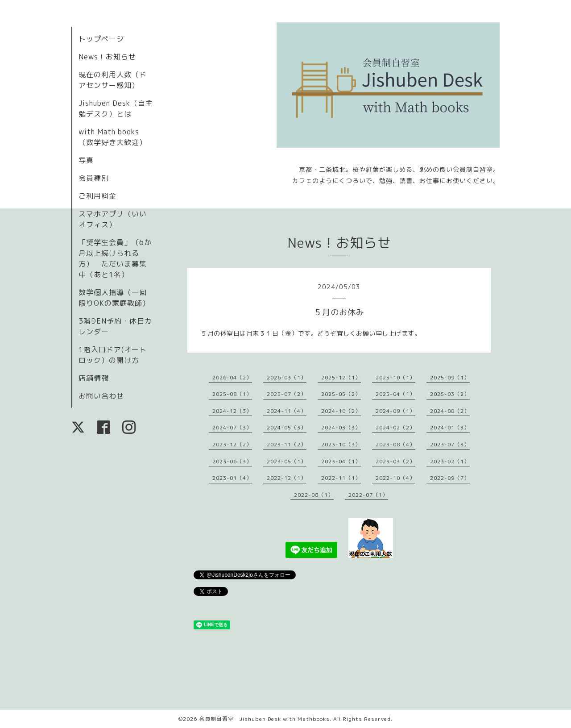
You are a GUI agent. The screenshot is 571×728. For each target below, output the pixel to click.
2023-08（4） (395, 444)
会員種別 (94, 178)
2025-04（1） (395, 394)
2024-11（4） (287, 411)
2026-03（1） (287, 377)
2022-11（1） (341, 478)
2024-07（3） (232, 427)
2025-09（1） (450, 377)
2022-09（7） (450, 478)
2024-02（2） (395, 427)
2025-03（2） (450, 394)
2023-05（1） (287, 461)
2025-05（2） (341, 394)
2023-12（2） (232, 444)
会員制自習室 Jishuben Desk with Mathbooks (264, 719)
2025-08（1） (232, 394)
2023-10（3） (341, 444)
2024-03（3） (341, 427)
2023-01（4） (232, 478)
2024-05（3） (287, 427)
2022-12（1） (287, 478)
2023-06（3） (232, 461)
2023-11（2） (287, 444)
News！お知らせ (107, 57)
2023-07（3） (450, 444)
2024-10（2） (341, 411)
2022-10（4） (395, 478)
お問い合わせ (101, 396)
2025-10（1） (395, 377)
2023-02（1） (450, 461)
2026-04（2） (232, 377)
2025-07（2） (287, 394)
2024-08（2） (450, 411)
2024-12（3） (232, 411)
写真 (86, 160)
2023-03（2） (395, 461)
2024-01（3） (450, 427)
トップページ (101, 39)
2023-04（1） (341, 461)
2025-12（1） (341, 377)
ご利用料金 (97, 196)
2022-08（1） (314, 495)
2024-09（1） (395, 411)
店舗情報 (94, 378)
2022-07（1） (368, 495)
